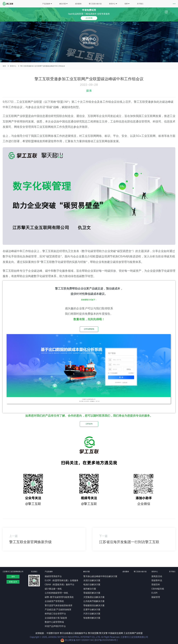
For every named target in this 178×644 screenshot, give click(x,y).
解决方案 (54, 4)
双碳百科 (156, 584)
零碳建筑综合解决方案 (94, 605)
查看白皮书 (13, 582)
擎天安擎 (103, 633)
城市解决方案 (90, 589)
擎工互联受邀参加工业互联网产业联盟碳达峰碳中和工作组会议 (43, 66)
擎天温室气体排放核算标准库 (59, 605)
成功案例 (69, 4)
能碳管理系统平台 (53, 576)
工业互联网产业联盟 (133, 633)
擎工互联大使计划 (86, 4)
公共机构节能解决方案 (94, 601)
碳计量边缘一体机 (53, 589)
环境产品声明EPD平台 (55, 626)
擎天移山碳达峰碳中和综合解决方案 (100, 576)
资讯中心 (104, 4)
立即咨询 (89, 424)
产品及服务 (38, 4)
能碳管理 (156, 597)
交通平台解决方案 (92, 609)
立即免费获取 (89, 329)
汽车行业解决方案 (92, 614)
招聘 (118, 4)
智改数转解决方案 (92, 618)
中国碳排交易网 (116, 633)
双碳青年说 (157, 580)
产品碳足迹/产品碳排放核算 (58, 609)
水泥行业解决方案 (92, 580)
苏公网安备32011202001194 (79, 640)
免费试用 (161, 4)
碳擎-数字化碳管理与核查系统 (59, 597)
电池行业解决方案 (92, 584)
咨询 (13, 576)
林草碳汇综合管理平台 (55, 614)
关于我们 (131, 4)
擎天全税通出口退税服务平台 (74, 633)
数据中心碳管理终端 (54, 622)
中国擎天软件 (53, 633)
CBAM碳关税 (158, 589)
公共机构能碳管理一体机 (56, 593)
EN (171, 4)
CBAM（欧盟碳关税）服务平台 (60, 584)
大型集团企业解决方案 (94, 597)
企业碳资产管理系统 (54, 601)
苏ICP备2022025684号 (106, 640)
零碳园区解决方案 (92, 593)
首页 (4, 66)
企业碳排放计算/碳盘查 (56, 618)
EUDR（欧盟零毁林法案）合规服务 (62, 580)
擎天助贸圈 (93, 633)
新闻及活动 (157, 576)
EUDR (154, 593)
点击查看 (89, 18)
